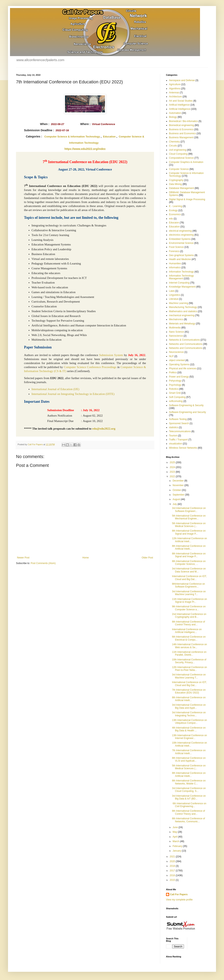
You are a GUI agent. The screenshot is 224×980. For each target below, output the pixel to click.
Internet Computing (179, 283)
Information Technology (181, 272)
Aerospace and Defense (182, 80)
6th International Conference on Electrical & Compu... (189, 638)
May (175, 832)
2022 (173, 476)
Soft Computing (177, 397)
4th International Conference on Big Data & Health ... (189, 729)
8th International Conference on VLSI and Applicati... (189, 759)
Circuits (173, 146)
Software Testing (178, 419)
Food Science (176, 247)
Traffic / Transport (178, 440)
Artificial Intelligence (180, 109)
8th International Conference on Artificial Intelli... (189, 547)
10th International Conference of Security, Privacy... (189, 661)
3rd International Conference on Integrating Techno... (189, 714)
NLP (171, 356)
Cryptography (176, 180)
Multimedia (175, 328)
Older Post (147, 558)
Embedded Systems (180, 239)
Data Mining (175, 184)
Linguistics (175, 295)
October (177, 490)
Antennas (174, 93)
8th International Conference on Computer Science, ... (189, 563)
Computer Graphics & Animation (186, 162)
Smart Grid (175, 393)
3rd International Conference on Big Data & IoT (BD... (189, 797)
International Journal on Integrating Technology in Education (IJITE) (73, 394)
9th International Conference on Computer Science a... (189, 608)
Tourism (173, 436)
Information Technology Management (181, 277)
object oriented (177, 360)
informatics (175, 267)
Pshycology (175, 381)
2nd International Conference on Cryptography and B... (189, 616)
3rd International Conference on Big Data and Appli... (189, 706)
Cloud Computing (178, 154)
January (177, 851)
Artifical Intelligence (179, 105)
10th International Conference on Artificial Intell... (189, 744)
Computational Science (181, 158)
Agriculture (175, 84)
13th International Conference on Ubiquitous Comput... (189, 722)
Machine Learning (178, 303)
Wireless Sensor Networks (183, 448)
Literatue (174, 299)
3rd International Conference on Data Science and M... (189, 570)
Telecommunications (180, 431)
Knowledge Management (182, 287)
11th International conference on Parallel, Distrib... (189, 653)
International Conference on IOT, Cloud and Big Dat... (189, 578)
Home (86, 558)
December (178, 481)
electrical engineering (180, 231)
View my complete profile (179, 900)
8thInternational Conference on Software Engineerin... (188, 585)
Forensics (174, 251)
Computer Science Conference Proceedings (90, 367)
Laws (172, 291)
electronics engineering (181, 235)
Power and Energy (179, 377)
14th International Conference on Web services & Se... (189, 646)
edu (171, 219)
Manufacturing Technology (183, 307)
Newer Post (23, 558)
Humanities (175, 263)
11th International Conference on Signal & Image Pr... (189, 601)
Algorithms (175, 89)
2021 (173, 857)
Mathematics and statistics (183, 311)
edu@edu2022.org (104, 429)
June (175, 827)
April (175, 837)
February (178, 846)
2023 (173, 472)
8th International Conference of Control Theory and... (188, 623)
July (175, 504)
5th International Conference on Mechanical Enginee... (189, 517)
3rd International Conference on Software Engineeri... (189, 510)
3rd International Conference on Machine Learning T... (189, 593)
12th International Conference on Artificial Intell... (189, 540)
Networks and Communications (186, 344)
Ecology (173, 210)
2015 (173, 880)
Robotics (174, 389)
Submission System (111, 355)
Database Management (181, 188)
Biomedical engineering (181, 125)
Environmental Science (181, 243)
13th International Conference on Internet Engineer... (189, 737)
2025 (173, 462)
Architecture (175, 97)
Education (109, 137)
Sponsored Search (179, 423)
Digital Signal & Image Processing (187, 199)
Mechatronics (176, 319)
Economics (175, 214)
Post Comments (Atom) (43, 563)
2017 (173, 871)
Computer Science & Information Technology (72, 137)
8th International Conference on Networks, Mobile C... (189, 782)
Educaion (174, 223)
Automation (175, 113)
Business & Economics (181, 129)
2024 (173, 467)
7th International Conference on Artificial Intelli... (189, 752)
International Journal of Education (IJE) (55, 389)
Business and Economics (182, 133)
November (178, 485)
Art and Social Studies (181, 101)
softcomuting (176, 401)
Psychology (175, 385)
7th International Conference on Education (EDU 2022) (189, 691)
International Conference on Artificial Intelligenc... (187, 631)
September (179, 495)
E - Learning (175, 206)
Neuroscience (176, 352)
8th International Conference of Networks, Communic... (188, 820)
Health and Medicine (180, 259)
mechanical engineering (182, 315)
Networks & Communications (184, 340)
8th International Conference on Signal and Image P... (189, 532)
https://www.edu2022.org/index (85, 149)
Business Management (181, 137)
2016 (173, 875)
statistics (174, 427)
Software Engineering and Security (187, 412)
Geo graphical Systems (181, 255)
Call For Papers (179, 894)
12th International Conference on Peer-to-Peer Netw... (189, 669)
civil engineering (178, 150)
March (176, 841)
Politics (173, 372)
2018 (173, 866)
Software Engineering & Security (186, 405)
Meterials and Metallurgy (182, 324)
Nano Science (176, 332)
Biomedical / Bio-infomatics (183, 121)
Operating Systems (179, 364)
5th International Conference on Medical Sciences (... (189, 525)
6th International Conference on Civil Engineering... (189, 805)
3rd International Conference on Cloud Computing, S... (189, 790)
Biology (173, 117)
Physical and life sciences (183, 368)
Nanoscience (176, 336)
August (177, 499)
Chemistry (174, 142)
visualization (175, 444)
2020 (173, 861)
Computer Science (179, 169)
